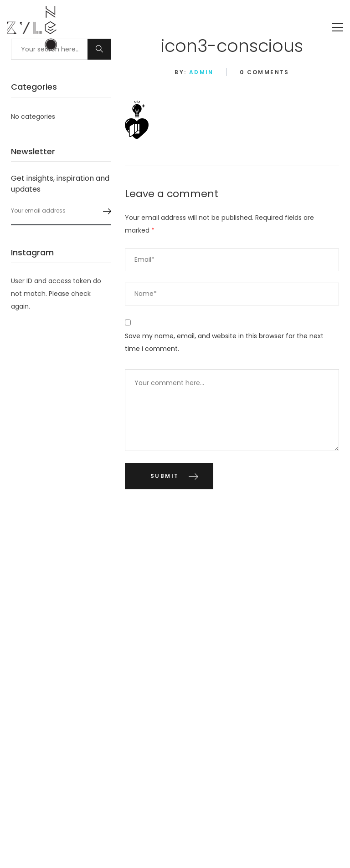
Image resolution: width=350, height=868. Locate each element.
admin (201, 72)
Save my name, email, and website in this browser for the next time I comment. (224, 342)
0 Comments (265, 72)
